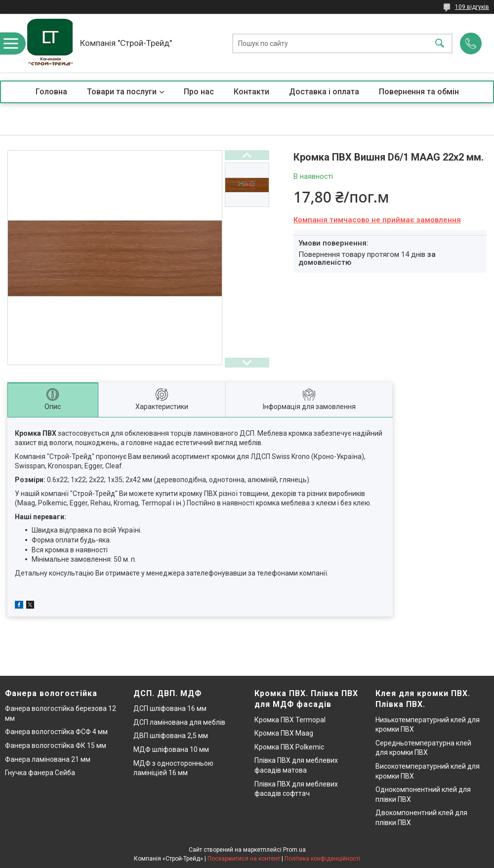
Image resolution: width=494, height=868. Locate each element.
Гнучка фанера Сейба (40, 773)
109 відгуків (472, 7)
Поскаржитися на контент (244, 859)
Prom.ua (294, 850)
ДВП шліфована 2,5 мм (171, 736)
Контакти (251, 92)
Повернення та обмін (419, 92)
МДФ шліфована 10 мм (171, 749)
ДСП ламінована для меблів (179, 722)
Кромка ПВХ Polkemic (289, 747)
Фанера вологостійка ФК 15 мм (56, 745)
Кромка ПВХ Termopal (290, 720)
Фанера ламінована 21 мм (48, 759)
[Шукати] (440, 43)
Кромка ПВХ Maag (284, 733)
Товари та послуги (122, 92)
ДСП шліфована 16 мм (170, 708)
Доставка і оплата (324, 92)
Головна (51, 92)
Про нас (199, 92)
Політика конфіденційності (322, 859)
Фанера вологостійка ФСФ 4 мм (56, 732)
